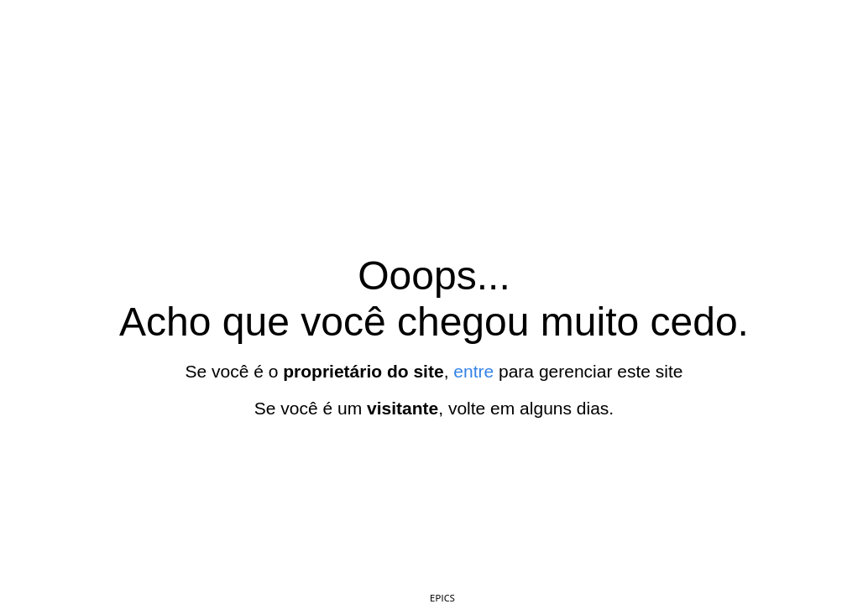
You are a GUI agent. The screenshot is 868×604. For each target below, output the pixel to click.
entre (473, 371)
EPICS (442, 598)
